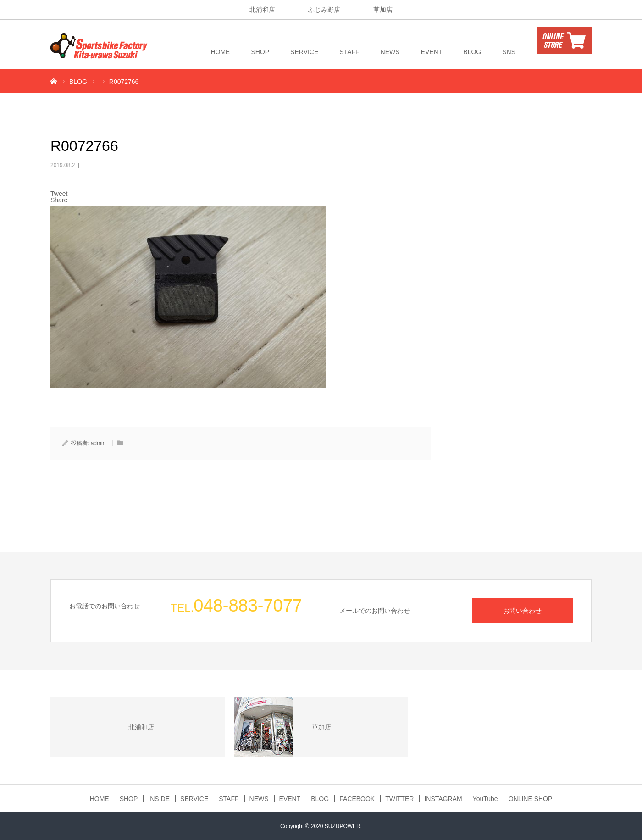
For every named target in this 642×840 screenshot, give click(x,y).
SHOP (260, 52)
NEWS (390, 52)
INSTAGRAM (443, 799)
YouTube (485, 799)
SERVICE (304, 52)
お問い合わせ (522, 611)
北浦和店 (262, 10)
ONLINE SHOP (531, 799)
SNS (509, 52)
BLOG (472, 52)
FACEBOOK (357, 799)
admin (98, 443)
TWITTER (399, 799)
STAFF (349, 52)
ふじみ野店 (324, 10)
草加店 (383, 10)
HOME (220, 52)
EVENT (432, 52)
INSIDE (159, 799)
